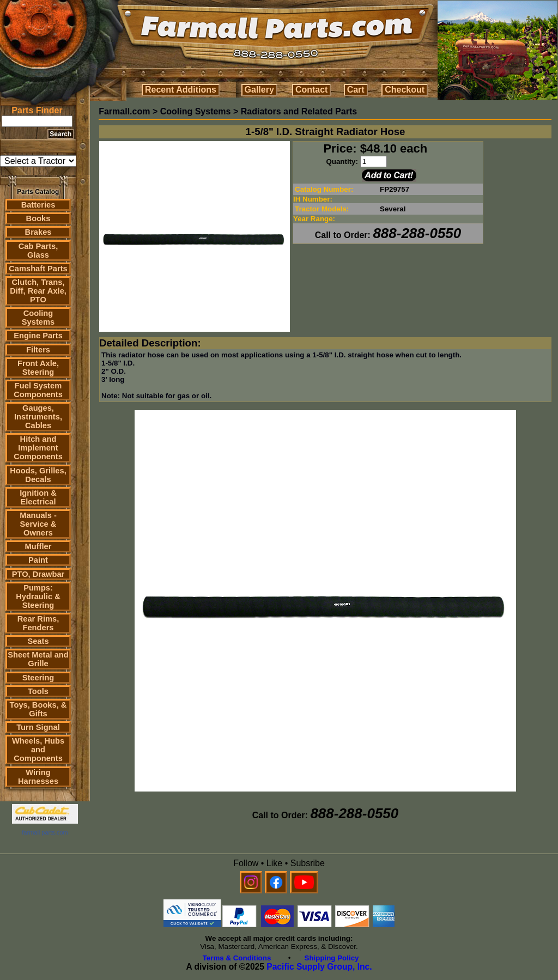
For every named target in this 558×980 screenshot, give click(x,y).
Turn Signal (38, 727)
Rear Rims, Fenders (38, 623)
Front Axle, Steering (38, 368)
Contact (312, 90)
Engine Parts (38, 336)
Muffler (38, 546)
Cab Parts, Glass (38, 251)
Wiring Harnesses (38, 777)
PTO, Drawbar (38, 574)
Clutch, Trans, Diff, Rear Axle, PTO (38, 291)
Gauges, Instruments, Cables (38, 417)
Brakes (38, 232)
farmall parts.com (45, 832)
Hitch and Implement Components (38, 448)
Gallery (259, 90)
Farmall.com (124, 111)
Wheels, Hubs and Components (38, 750)
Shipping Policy (332, 958)
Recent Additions (181, 90)
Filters (38, 350)
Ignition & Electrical (38, 497)
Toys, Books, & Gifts (38, 709)
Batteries (38, 205)
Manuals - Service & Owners (38, 524)
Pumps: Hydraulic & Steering (38, 596)
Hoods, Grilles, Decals (38, 475)
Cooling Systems (38, 318)
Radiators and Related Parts (299, 111)
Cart (356, 90)
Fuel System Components (38, 390)
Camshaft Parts (38, 269)
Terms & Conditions (237, 958)
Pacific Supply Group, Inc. (319, 967)
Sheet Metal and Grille (38, 659)
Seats (38, 641)
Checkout (405, 90)
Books (38, 218)
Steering (38, 678)
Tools (38, 691)
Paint (38, 560)
